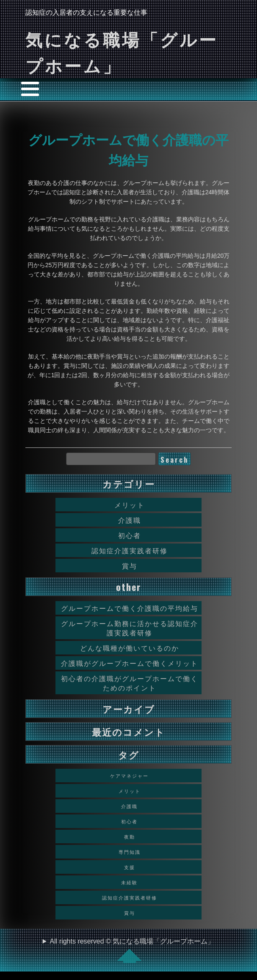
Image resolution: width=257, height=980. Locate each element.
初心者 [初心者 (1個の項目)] (129, 821)
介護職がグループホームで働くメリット (130, 663)
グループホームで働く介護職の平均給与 (130, 608)
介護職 (130, 520)
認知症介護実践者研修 (130, 550)
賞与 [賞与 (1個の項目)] (130, 913)
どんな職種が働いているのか (130, 648)
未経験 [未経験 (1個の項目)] (129, 882)
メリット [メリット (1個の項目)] (130, 791)
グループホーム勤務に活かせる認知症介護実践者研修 (130, 628)
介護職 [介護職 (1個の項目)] (129, 806)
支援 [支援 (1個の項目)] (130, 867)
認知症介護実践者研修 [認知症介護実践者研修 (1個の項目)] (130, 897)
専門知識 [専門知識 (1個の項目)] (130, 852)
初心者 (130, 535)
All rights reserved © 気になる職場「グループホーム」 (132, 950)
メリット (130, 505)
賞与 (130, 566)
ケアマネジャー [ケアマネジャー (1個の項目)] (129, 776)
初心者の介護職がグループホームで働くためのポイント (130, 683)
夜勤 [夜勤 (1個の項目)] (130, 836)
